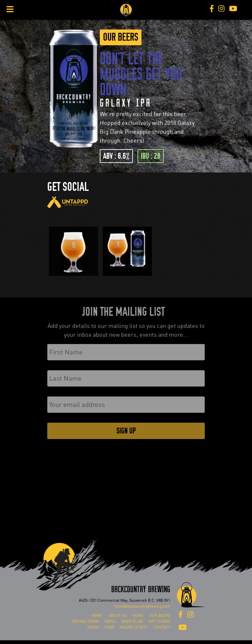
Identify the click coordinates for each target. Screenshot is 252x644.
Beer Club (132, 621)
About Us (117, 615)
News (138, 615)
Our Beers (121, 37)
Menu (110, 621)
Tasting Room (85, 621)
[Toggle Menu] (10, 9)
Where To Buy (133, 627)
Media (93, 627)
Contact (162, 627)
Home (97, 615)
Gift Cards (159, 621)
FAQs (109, 627)
